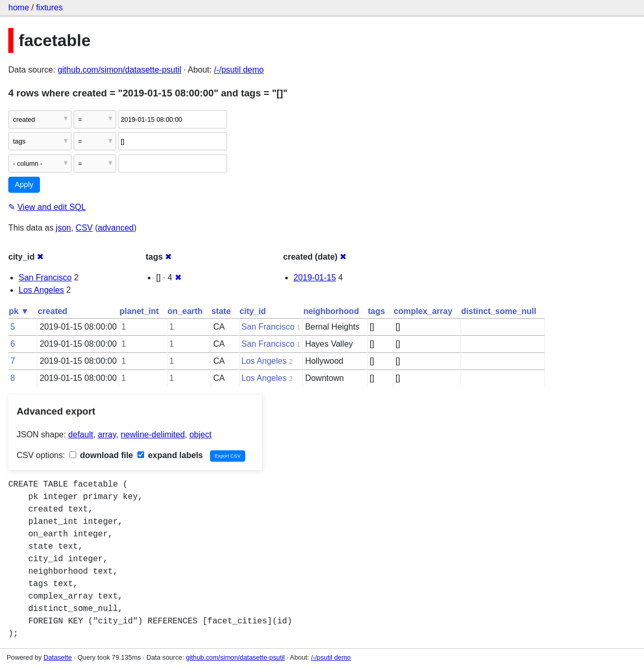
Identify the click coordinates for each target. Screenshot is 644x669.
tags (376, 311)
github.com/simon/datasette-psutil (119, 70)
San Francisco (45, 277)
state (221, 311)
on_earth (185, 311)
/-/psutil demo (239, 70)
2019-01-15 (315, 277)
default (81, 435)
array (107, 435)
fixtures (49, 8)
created (53, 311)
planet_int (139, 311)
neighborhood (331, 311)
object (200, 435)
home (19, 8)
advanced (116, 228)
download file (101, 455)
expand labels (170, 455)
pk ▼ (19, 311)
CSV (84, 228)
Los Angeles (41, 290)
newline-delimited (153, 435)
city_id (253, 311)
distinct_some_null (499, 311)
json (64, 228)
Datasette (58, 657)
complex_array (423, 311)
